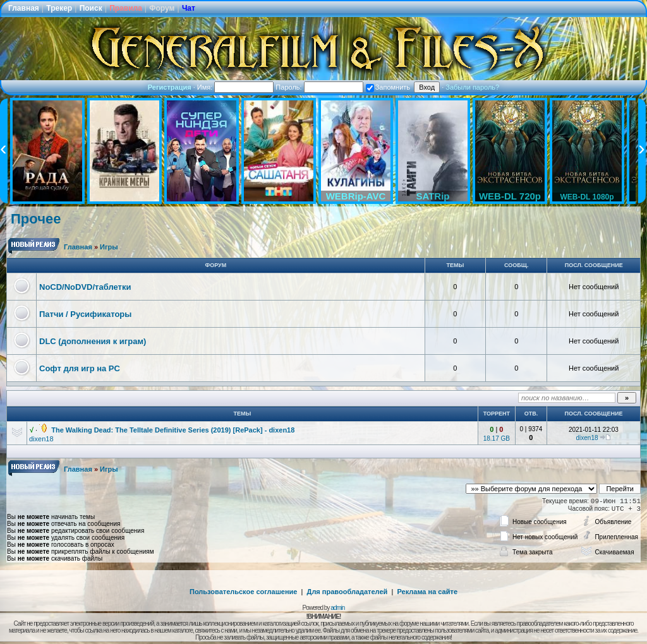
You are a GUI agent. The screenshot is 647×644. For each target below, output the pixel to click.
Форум (162, 8)
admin (337, 608)
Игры (109, 247)
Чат (189, 8)
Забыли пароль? (472, 87)
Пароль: (319, 87)
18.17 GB (497, 438)
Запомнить (388, 87)
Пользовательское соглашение (243, 592)
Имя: (236, 87)
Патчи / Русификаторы (85, 314)
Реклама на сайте (427, 592)
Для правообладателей (348, 592)
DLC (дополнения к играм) (93, 341)
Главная (24, 8)
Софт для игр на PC (80, 368)
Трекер (59, 8)
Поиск (91, 8)
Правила (126, 8)
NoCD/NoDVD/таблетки (85, 287)
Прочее (36, 219)
